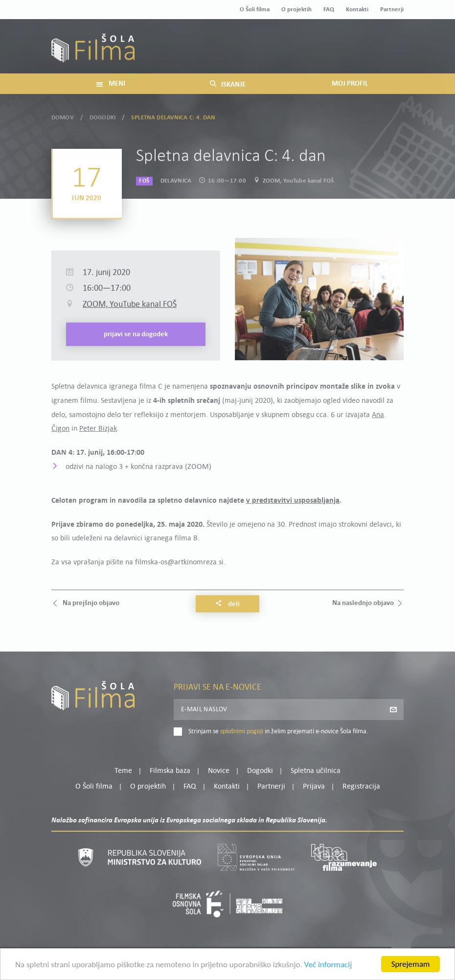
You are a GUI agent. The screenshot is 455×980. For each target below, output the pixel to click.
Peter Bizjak (98, 429)
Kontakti (357, 10)
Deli (227, 604)
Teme (123, 771)
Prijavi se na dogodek (136, 349)
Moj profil (353, 41)
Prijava (343, 53)
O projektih (296, 10)
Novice (219, 771)
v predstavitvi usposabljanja (293, 501)
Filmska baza (170, 771)
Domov (63, 116)
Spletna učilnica (316, 771)
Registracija (387, 53)
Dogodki (102, 116)
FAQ (329, 10)
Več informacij (328, 967)
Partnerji (392, 10)
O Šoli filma (255, 10)
